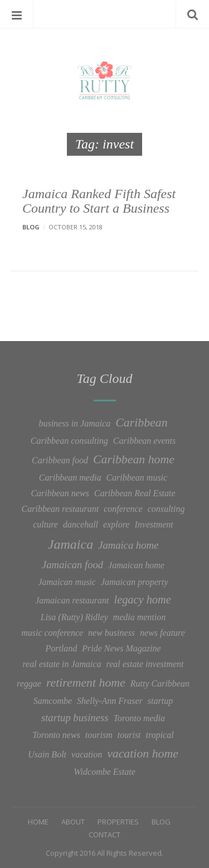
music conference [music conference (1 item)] (52, 633)
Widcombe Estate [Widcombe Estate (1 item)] (104, 772)
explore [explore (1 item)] (116, 524)
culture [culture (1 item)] (45, 524)
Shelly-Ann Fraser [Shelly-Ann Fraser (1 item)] (110, 701)
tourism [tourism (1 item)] (99, 735)
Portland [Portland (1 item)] (61, 648)
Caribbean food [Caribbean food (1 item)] (60, 460)
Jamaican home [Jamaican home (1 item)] (136, 565)
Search (192, 14)
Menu (17, 14)
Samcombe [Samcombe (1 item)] (53, 701)
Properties (118, 822)
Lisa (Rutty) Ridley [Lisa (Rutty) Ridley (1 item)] (74, 617)
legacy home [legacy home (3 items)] (142, 600)
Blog (31, 227)
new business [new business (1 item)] (111, 633)
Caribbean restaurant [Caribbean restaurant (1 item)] (60, 509)
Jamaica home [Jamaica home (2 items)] (128, 545)
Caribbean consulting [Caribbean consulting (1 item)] (69, 441)
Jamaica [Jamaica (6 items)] (71, 544)
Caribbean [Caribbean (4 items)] (141, 423)
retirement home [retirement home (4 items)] (86, 683)
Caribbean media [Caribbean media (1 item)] (70, 478)
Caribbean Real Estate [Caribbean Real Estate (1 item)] (135, 493)
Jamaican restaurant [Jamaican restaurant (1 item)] (72, 600)
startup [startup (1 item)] (160, 701)
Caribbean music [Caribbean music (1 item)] (137, 478)
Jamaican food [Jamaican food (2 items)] (72, 565)
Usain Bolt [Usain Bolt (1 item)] (47, 754)
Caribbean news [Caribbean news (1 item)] (60, 493)
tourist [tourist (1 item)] (129, 735)
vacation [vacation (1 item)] (87, 754)
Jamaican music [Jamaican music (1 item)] (67, 582)
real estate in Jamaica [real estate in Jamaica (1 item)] (62, 664)
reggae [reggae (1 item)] (29, 684)
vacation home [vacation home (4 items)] (143, 754)
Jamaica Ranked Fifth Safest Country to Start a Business (99, 201)
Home (38, 822)
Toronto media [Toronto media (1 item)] (139, 718)
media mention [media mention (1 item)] (140, 617)
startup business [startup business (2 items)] (75, 718)
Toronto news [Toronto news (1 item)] (56, 735)
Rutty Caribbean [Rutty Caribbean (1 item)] (160, 684)
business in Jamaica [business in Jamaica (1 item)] (74, 423)
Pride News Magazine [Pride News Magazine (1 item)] (121, 648)
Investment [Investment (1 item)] (154, 524)
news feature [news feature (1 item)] (162, 633)
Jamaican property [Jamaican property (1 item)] (135, 582)
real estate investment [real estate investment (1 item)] (145, 664)
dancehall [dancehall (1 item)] (81, 524)
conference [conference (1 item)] (123, 509)
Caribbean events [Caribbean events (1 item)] (144, 441)
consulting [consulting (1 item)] (166, 509)
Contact (104, 835)
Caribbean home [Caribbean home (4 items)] (134, 459)
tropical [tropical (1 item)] (160, 735)
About (73, 822)
